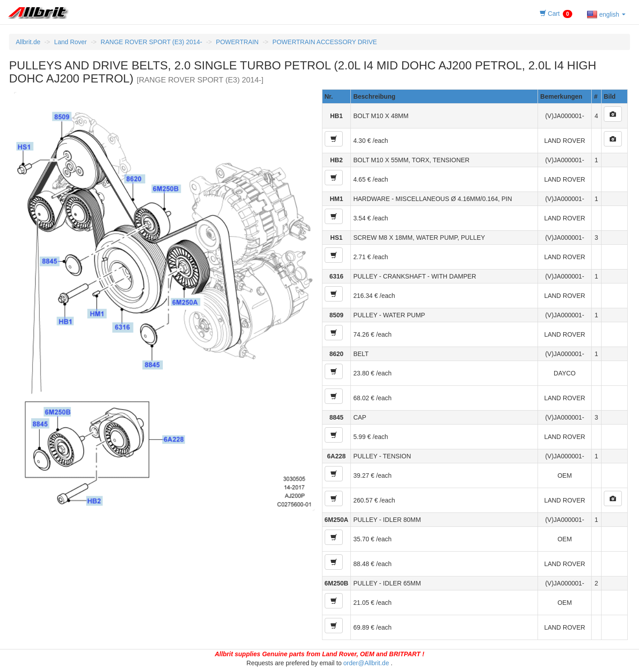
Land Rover (70, 42)
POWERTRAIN (237, 42)
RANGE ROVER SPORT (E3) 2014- (151, 42)
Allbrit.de (28, 42)
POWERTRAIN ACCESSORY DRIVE (325, 42)
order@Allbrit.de (366, 663)
